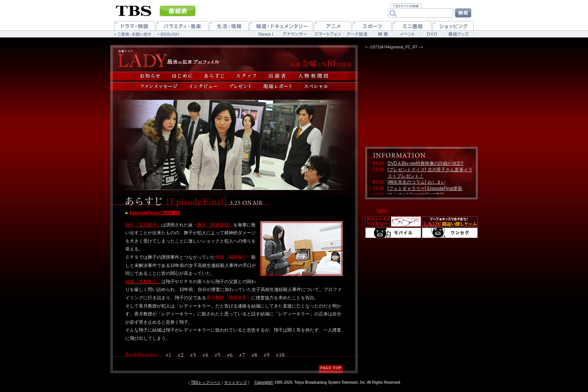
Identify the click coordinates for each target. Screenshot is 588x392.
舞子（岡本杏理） (215, 225)
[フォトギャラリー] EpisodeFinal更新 (425, 188)
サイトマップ (235, 382)
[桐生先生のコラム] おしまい (417, 182)
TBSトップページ (206, 382)
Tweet (382, 210)
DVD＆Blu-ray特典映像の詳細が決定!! (426, 163)
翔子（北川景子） (143, 225)
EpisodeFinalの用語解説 (155, 213)
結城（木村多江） (143, 282)
